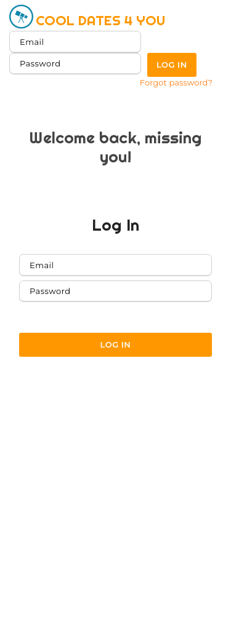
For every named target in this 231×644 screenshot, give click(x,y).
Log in (172, 65)
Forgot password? (176, 82)
